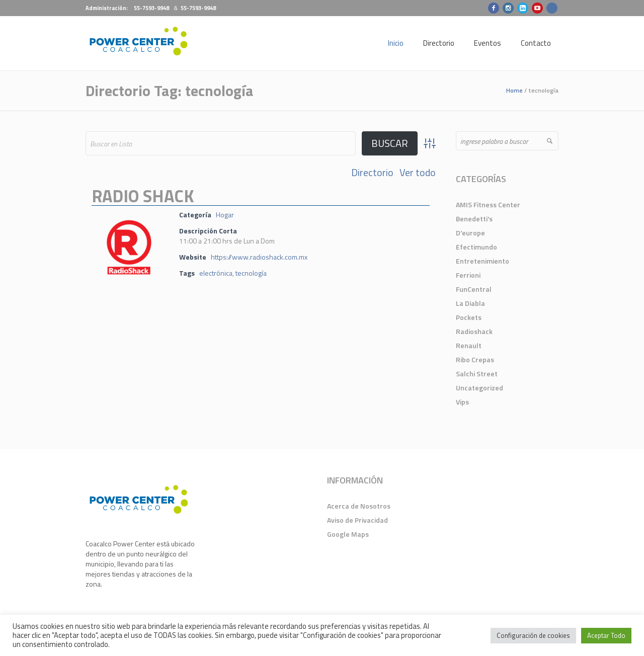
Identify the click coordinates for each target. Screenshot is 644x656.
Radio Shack (143, 196)
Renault (469, 345)
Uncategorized (479, 388)
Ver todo (418, 173)
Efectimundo (476, 247)
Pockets (469, 317)
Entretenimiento (482, 261)
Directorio (372, 173)
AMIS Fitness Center (488, 204)
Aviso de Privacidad (357, 520)
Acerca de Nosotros (359, 506)
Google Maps (348, 534)
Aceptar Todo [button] (606, 635)
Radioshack (474, 331)
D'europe (470, 233)
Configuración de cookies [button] (533, 635)
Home (514, 90)
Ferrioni (468, 275)
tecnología (251, 273)
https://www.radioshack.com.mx (259, 257)
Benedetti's (474, 219)
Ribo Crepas (475, 359)
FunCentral (474, 289)
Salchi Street (477, 374)
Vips (462, 402)
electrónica (216, 273)
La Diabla (470, 303)
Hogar (225, 215)
